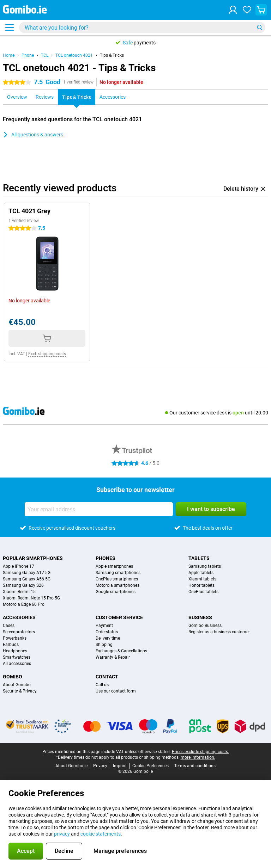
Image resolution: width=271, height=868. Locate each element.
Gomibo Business (205, 626)
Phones (106, 558)
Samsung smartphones (118, 573)
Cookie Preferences (150, 766)
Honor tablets (201, 585)
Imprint (120, 766)
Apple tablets (201, 573)
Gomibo (13, 677)
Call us (102, 685)
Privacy (100, 766)
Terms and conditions (195, 766)
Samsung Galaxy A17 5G (27, 573)
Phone (28, 55)
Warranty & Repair (113, 657)
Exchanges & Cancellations (121, 651)
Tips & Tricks (112, 55)
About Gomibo (17, 685)
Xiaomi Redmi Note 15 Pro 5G (31, 598)
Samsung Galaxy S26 (23, 585)
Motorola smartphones (118, 585)
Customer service (119, 617)
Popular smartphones (33, 558)
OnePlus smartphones (117, 579)
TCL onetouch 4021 (74, 55)
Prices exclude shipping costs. (200, 752)
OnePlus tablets (203, 592)
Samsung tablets (205, 566)
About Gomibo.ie (71, 766)
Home (9, 55)
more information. (198, 757)
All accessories (17, 664)
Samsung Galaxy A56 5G (27, 579)
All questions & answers (33, 135)
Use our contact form (116, 691)
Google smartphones (116, 592)
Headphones (15, 651)
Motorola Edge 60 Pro (24, 604)
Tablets (199, 558)
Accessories (19, 617)
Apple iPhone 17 (19, 566)
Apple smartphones (114, 566)
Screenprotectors (19, 632)
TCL (45, 55)
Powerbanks (15, 638)
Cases (9, 626)
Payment (104, 626)
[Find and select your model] (142, 27)
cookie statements (101, 834)
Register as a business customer (219, 632)
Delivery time (108, 638)
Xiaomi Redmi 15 (19, 592)
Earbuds (11, 645)
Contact (107, 677)
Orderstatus (107, 632)
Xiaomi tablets (202, 579)
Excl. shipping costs (47, 354)
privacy (62, 834)
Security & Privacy (20, 691)
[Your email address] (99, 509)
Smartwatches (17, 657)
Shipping (104, 645)
